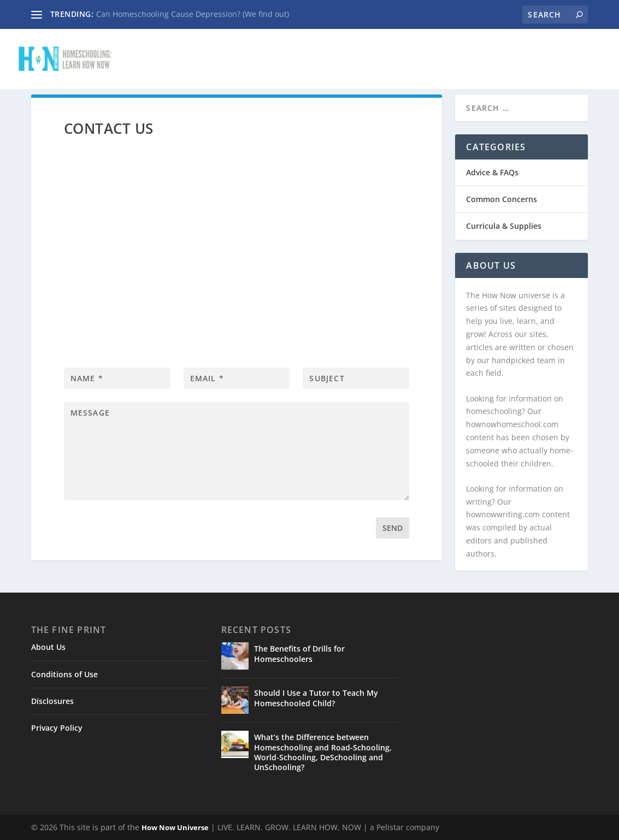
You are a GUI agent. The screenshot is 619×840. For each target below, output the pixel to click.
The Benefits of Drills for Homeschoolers (299, 653)
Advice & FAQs (328, 52)
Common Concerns (426, 52)
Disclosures (52, 701)
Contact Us (250, 52)
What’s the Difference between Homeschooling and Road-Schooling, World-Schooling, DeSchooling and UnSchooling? (323, 752)
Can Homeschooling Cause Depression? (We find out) (193, 14)
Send (393, 528)
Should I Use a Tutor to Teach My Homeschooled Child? (316, 698)
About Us (48, 647)
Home (191, 52)
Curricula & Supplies (543, 52)
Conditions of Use (64, 674)
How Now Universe (175, 827)
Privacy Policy (57, 728)
